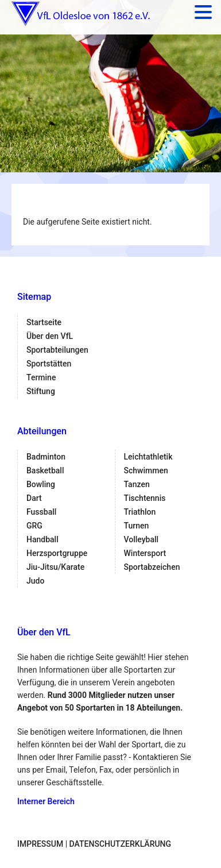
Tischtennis (145, 498)
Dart (34, 498)
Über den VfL (50, 336)
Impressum (40, 844)
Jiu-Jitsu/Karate (55, 567)
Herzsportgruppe (57, 553)
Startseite (44, 322)
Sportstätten (49, 364)
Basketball (45, 470)
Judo (35, 581)
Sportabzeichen (152, 567)
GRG (34, 526)
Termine (41, 377)
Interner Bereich (46, 801)
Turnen (137, 526)
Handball (42, 539)
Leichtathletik (148, 457)
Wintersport (145, 553)
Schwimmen (146, 470)
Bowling (41, 484)
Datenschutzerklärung (120, 844)
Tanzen (137, 484)
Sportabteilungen (57, 350)
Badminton (46, 457)
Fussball (41, 512)
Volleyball (141, 539)
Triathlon (140, 512)
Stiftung (41, 391)
